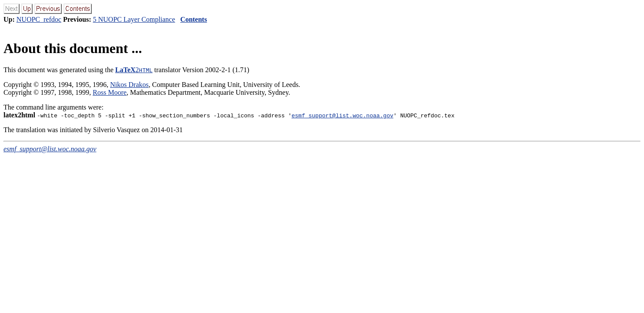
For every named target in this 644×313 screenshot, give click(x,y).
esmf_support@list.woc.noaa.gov (342, 115)
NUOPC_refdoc (39, 19)
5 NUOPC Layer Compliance (134, 19)
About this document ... (73, 48)
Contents (193, 19)
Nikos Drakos (129, 85)
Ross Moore (110, 92)
